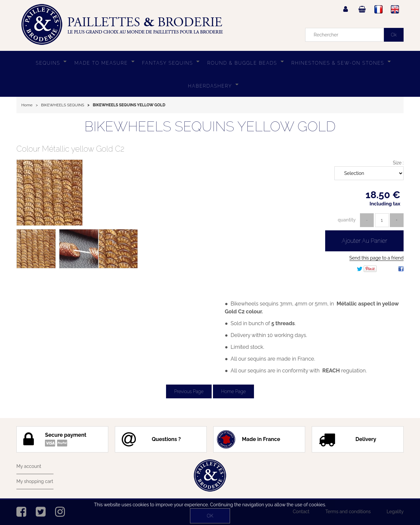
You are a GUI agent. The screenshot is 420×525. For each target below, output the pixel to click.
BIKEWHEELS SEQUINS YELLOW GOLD (210, 126)
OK (210, 516)
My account (29, 466)
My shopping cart (35, 481)
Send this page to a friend (377, 258)
